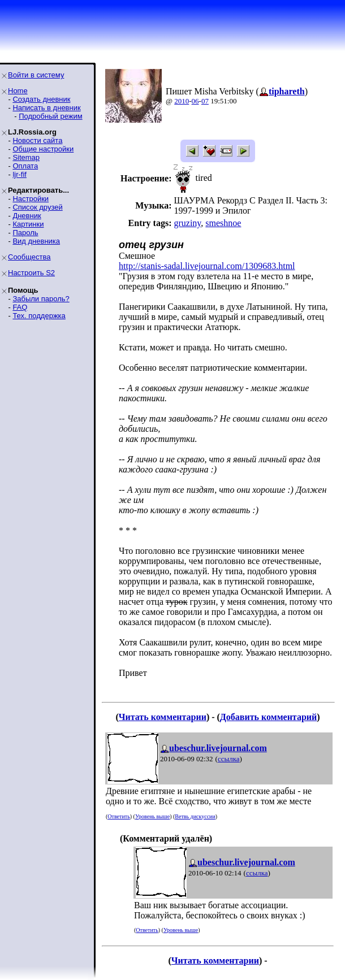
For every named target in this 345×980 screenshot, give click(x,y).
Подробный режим (50, 116)
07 (205, 101)
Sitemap (26, 157)
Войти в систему (36, 75)
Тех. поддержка (39, 316)
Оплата (25, 166)
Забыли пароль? (41, 299)
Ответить (118, 816)
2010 (182, 101)
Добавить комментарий (268, 717)
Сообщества (29, 257)
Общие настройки (43, 149)
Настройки (31, 199)
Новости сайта (37, 140)
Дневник (27, 216)
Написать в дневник (46, 108)
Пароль (25, 233)
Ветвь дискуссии (195, 816)
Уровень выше (152, 816)
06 (195, 101)
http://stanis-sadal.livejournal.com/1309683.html (207, 266)
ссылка (229, 759)
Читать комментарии (163, 717)
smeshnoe (223, 223)
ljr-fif (20, 174)
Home (18, 91)
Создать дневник (41, 99)
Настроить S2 (31, 273)
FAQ (20, 307)
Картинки (28, 224)
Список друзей (37, 207)
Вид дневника (36, 241)
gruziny (187, 223)
